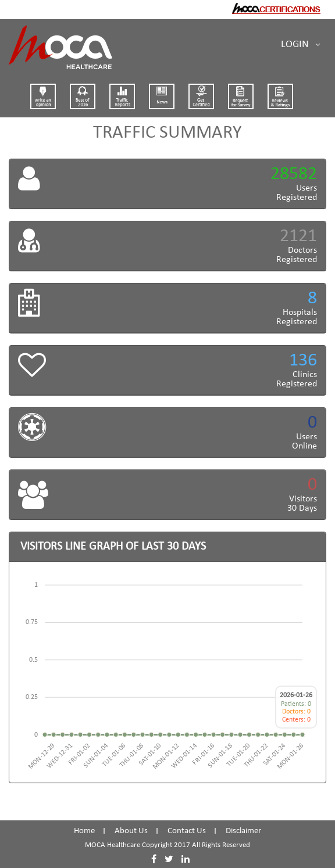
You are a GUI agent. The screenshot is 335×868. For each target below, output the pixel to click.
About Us (131, 831)
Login (301, 45)
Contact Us (187, 831)
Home (84, 831)
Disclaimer (243, 831)
